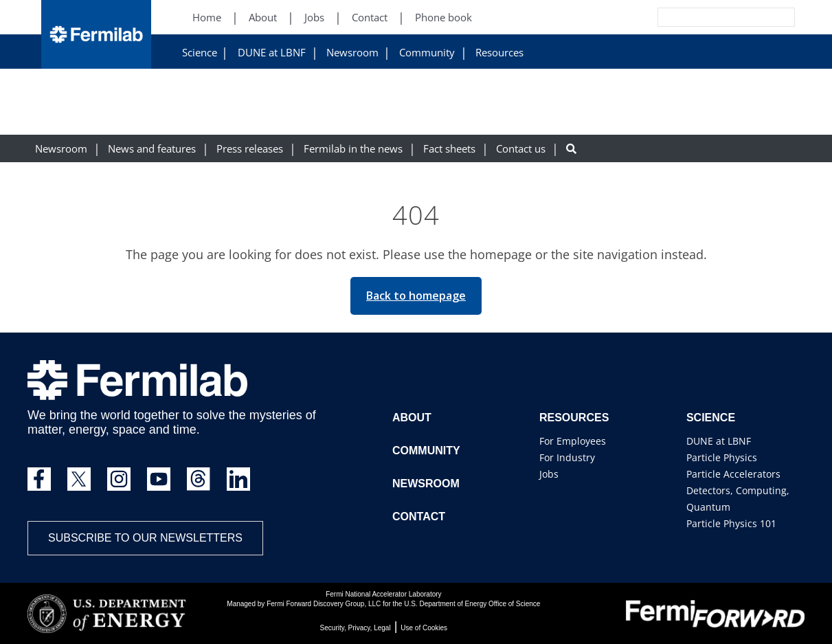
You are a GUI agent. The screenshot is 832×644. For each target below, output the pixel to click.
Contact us (521, 149)
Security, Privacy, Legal (356, 628)
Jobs (549, 474)
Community (427, 53)
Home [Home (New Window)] (207, 18)
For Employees (573, 441)
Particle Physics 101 (731, 523)
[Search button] (571, 149)
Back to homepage (416, 296)
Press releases (250, 149)
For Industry (567, 457)
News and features (152, 149)
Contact (419, 517)
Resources (499, 53)
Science (200, 53)
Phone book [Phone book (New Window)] (443, 18)
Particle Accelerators (733, 474)
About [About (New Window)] (263, 18)
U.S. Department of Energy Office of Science (472, 604)
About (412, 418)
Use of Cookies (424, 628)
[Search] (695, 17)
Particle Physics (722, 457)
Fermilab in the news (353, 149)
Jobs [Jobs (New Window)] (314, 18)
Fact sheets (449, 149)
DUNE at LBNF (272, 53)
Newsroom (352, 53)
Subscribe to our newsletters (145, 538)
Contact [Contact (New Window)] (370, 18)
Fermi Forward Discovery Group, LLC (324, 604)
